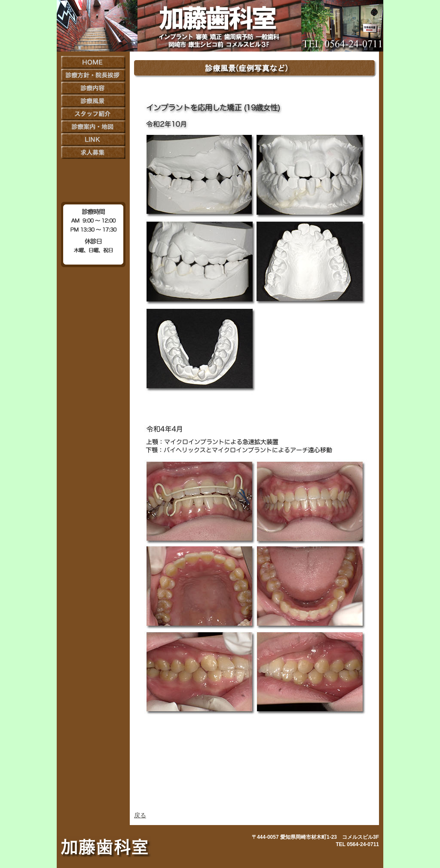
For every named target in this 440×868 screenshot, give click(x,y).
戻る (140, 815)
